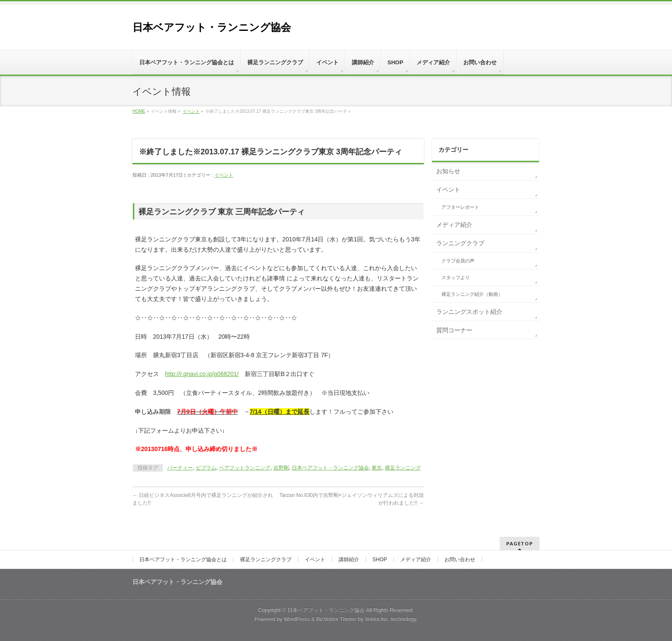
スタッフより (456, 277)
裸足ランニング (403, 468)
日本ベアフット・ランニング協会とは (183, 560)
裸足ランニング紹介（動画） (472, 294)
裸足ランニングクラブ (266, 560)
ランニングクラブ (460, 243)
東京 (377, 468)
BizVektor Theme (336, 619)
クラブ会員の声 (458, 261)
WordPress (297, 619)
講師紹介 (349, 560)
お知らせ (448, 171)
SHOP (380, 560)
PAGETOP (520, 543)
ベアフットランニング (245, 468)
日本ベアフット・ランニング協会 (212, 27)
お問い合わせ (460, 560)
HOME (139, 111)
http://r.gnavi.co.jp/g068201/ (202, 374)
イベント (191, 111)
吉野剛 (281, 468)
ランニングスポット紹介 (469, 312)
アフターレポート (460, 207)
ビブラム (206, 468)
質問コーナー (454, 330)
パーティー (180, 468)
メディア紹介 (454, 225)
